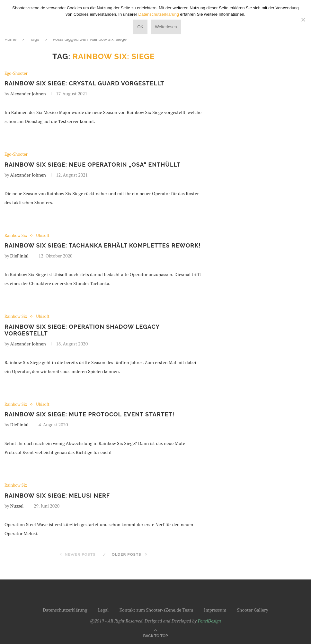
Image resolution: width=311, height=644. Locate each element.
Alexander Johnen (28, 94)
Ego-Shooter (16, 74)
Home (10, 39)
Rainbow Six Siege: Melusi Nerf (58, 496)
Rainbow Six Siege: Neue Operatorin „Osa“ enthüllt (93, 165)
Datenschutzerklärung (65, 610)
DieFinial (19, 256)
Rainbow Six (16, 236)
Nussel (17, 506)
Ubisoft (43, 236)
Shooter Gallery (253, 610)
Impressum (215, 610)
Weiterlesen (166, 27)
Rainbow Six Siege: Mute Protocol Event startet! (90, 415)
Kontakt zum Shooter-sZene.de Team (156, 610)
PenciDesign (209, 621)
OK (140, 27)
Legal (103, 610)
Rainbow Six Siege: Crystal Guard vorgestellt (85, 84)
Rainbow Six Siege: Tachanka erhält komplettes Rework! (103, 246)
